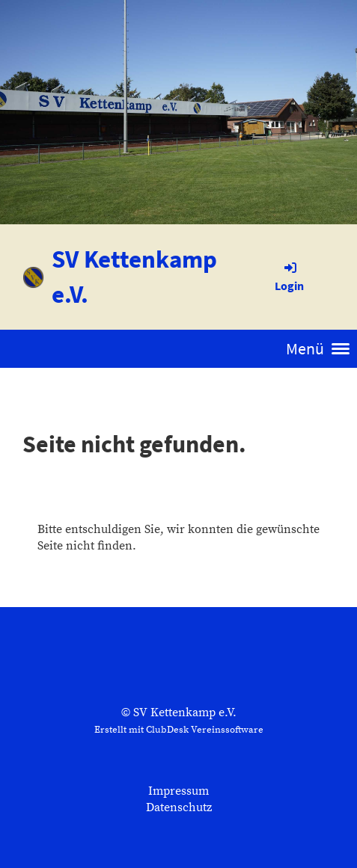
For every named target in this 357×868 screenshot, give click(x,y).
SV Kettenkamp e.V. (134, 276)
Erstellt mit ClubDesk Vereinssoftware (179, 730)
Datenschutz (179, 807)
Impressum (178, 791)
